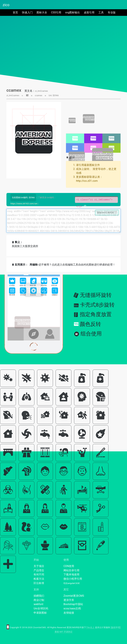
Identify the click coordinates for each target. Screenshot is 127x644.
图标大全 (42, 12)
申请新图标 (40, 613)
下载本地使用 (71, 574)
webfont (38, 604)
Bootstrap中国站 (73, 604)
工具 (101, 12)
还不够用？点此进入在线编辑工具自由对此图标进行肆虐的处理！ (72, 265)
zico (6, 5)
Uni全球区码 (41, 608)
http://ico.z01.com (87, 181)
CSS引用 (56, 12)
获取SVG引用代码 (107, 213)
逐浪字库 (69, 600)
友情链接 (69, 613)
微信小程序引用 (73, 579)
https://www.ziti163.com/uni (24, 204)
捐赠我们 (39, 596)
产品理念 (39, 570)
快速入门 (27, 12)
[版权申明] (116, 627)
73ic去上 (90, 627)
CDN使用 (69, 566)
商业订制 (39, 600)
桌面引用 (89, 12)
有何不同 (39, 574)
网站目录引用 (71, 570)
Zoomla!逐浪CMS (74, 596)
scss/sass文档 (72, 608)
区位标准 (39, 583)
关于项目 (39, 566)
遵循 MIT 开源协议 (63, 632)
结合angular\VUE (72, 583)
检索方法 (39, 579)
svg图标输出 (73, 12)
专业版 (112, 12)
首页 (16, 12)
